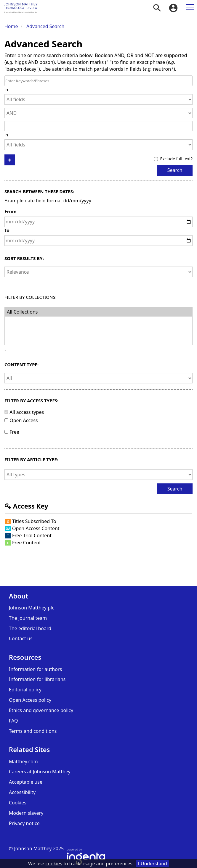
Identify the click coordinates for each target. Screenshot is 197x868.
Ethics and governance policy (41, 710)
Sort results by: (24, 258)
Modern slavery (26, 813)
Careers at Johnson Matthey (40, 772)
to (7, 230)
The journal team (28, 618)
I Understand (152, 864)
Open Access (24, 420)
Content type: (21, 365)
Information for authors (35, 669)
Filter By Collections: (31, 297)
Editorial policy (25, 690)
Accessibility (22, 792)
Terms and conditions (33, 731)
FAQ (13, 721)
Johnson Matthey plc (32, 608)
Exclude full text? (173, 159)
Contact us (21, 638)
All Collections (98, 312)
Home (11, 26)
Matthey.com (23, 761)
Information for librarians (37, 679)
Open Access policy (30, 700)
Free (14, 432)
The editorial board (30, 628)
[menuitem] (157, 8)
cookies (54, 864)
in (6, 89)
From (11, 212)
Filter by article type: (31, 460)
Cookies (18, 803)
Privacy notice (24, 823)
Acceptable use (26, 782)
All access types (27, 412)
